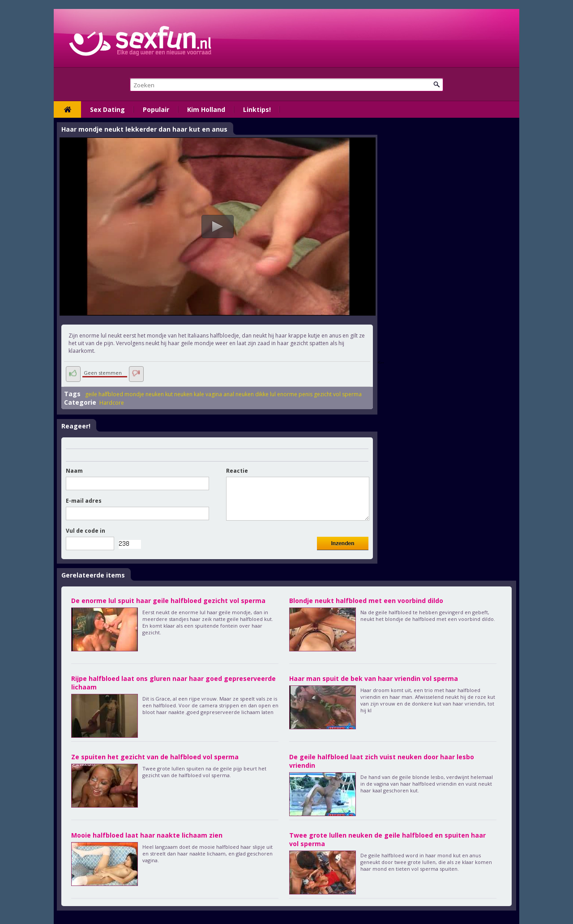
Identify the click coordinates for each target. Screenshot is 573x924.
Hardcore (112, 403)
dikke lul (265, 394)
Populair (156, 109)
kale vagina (208, 394)
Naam (74, 471)
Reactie (237, 471)
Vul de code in (86, 531)
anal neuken (239, 394)
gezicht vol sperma (338, 394)
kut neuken (179, 394)
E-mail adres (84, 501)
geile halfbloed (104, 394)
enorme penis (295, 394)
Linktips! (257, 109)
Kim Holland (206, 109)
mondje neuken (144, 394)
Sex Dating (107, 109)
